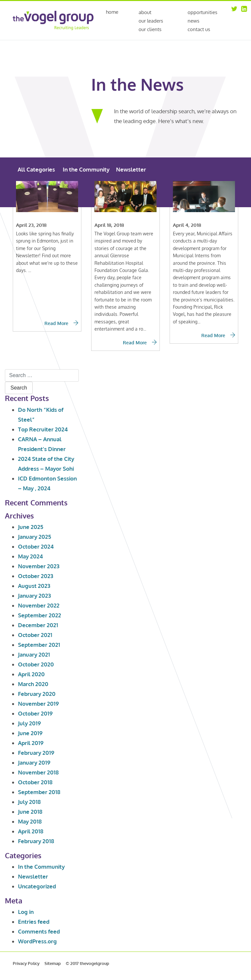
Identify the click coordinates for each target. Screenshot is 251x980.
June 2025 (31, 527)
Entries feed (34, 922)
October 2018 (35, 782)
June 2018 (30, 812)
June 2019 (30, 733)
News (193, 21)
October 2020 (36, 664)
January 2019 (34, 762)
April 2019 (31, 743)
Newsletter (131, 169)
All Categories (36, 169)
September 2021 (39, 645)
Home (112, 12)
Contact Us (199, 29)
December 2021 (38, 625)
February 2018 (36, 841)
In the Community (86, 169)
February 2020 (37, 694)
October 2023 (36, 576)
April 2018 (31, 831)
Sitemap (53, 963)
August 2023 (34, 586)
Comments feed (39, 931)
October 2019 (35, 713)
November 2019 (38, 704)
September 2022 (40, 615)
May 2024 (30, 556)
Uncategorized (37, 886)
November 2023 (39, 566)
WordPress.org (37, 941)
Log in (26, 912)
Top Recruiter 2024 (43, 429)
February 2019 (36, 753)
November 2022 (39, 605)
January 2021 (34, 654)
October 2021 (35, 635)
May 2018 (30, 821)
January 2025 (34, 537)
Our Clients (150, 29)
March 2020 (33, 684)
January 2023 (34, 596)
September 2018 (39, 792)
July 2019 (29, 723)
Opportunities (202, 12)
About (145, 12)
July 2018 (29, 802)
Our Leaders (151, 21)
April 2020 (31, 674)
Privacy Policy (26, 963)
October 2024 (36, 546)
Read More (61, 323)
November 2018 (38, 772)
